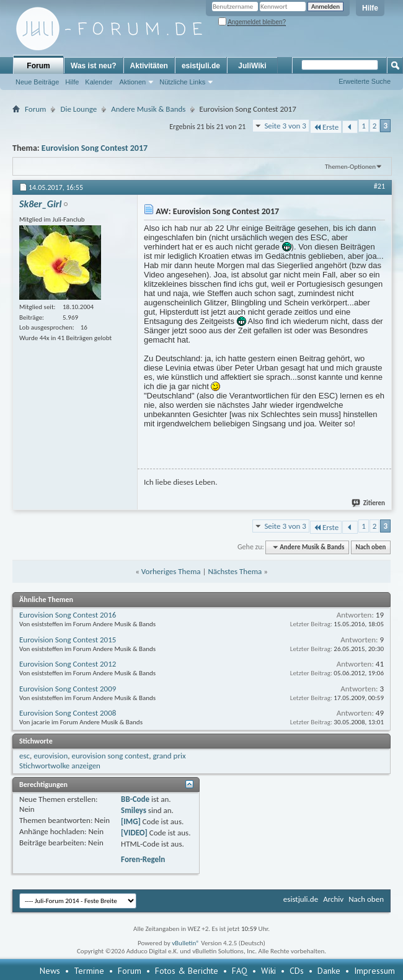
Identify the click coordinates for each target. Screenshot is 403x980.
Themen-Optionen (350, 167)
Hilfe (370, 8)
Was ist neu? (94, 66)
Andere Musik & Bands (148, 109)
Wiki (268, 971)
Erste (326, 127)
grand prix (169, 756)
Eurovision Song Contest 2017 (95, 148)
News (50, 971)
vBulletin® (186, 943)
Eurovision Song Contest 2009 (68, 689)
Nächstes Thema (235, 571)
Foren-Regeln (143, 859)
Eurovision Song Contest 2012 (68, 664)
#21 (379, 186)
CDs (297, 971)
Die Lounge (78, 109)
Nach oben (370, 547)
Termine (89, 971)
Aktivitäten (149, 66)
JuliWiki (252, 66)
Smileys (134, 810)
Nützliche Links (182, 82)
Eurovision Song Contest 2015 (68, 640)
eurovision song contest (110, 756)
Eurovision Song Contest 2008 (68, 713)
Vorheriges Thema (171, 571)
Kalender (99, 82)
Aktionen (132, 82)
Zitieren (369, 503)
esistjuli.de (201, 66)
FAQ (240, 971)
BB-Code (135, 799)
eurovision (51, 756)
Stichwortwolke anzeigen (60, 766)
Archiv (333, 899)
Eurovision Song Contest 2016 (68, 615)
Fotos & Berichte (187, 971)
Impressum (374, 971)
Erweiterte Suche (365, 81)
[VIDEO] (134, 833)
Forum (38, 66)
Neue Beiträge (37, 82)
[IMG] (131, 821)
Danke (329, 971)
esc (24, 756)
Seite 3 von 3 (285, 126)
